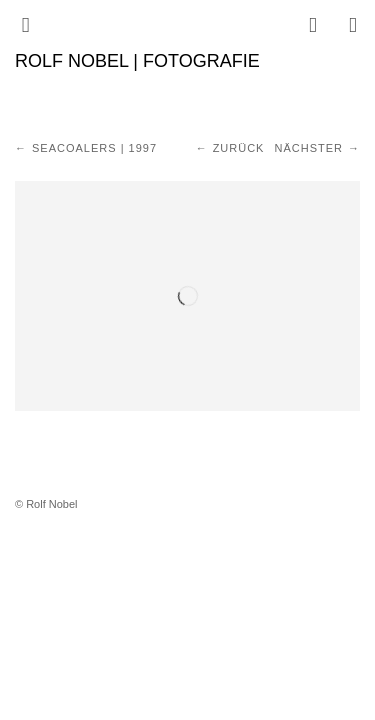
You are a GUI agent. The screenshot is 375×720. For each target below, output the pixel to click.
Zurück (239, 148)
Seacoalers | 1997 (94, 148)
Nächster (308, 148)
